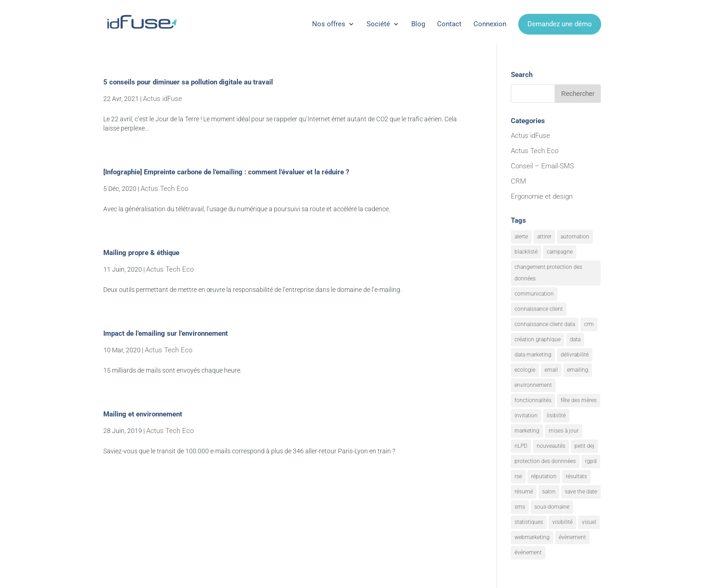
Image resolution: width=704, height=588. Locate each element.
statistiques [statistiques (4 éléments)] (529, 522)
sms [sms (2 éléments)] (520, 507)
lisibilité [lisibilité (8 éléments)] (556, 416)
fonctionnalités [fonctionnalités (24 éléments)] (533, 400)
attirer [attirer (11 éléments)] (544, 237)
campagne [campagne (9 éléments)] (560, 252)
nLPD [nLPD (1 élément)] (521, 446)
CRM (518, 181)
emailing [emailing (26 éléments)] (578, 370)
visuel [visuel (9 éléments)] (589, 522)
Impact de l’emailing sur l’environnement (166, 333)
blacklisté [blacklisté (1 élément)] (526, 252)
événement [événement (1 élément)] (528, 552)
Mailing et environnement (143, 414)
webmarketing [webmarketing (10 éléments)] (532, 537)
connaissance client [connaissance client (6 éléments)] (539, 309)
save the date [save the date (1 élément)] (581, 492)
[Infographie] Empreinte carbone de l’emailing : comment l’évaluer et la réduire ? (226, 172)
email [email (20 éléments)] (551, 370)
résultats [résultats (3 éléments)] (576, 476)
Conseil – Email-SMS (542, 166)
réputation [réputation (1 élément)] (544, 476)
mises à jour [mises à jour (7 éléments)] (564, 431)
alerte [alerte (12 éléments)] (521, 237)
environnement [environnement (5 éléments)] (533, 385)
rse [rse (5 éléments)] (518, 476)
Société (378, 24)
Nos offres (329, 24)
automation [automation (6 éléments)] (575, 237)
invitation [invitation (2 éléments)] (526, 416)
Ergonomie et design (542, 196)
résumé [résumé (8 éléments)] (524, 492)
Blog (418, 24)
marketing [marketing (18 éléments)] (527, 431)
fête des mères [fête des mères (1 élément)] (579, 400)
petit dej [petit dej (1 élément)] (584, 446)
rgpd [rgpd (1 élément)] (591, 461)
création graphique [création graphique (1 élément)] (538, 339)
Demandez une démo (560, 24)
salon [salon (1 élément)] (549, 492)
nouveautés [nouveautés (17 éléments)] (551, 446)
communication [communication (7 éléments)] (534, 294)
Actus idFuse (163, 99)
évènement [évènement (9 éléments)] (572, 537)
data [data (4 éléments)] (575, 339)
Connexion (490, 24)
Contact (449, 24)
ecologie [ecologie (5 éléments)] (525, 370)
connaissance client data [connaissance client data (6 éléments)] (545, 324)
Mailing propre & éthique (141, 253)
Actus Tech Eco (164, 189)
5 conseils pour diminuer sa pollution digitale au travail (188, 82)
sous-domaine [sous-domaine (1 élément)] (552, 507)
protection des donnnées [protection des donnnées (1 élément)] (545, 461)
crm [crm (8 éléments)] (589, 324)
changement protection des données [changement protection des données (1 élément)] (548, 273)
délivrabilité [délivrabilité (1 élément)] (575, 355)
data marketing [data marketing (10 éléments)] (533, 355)
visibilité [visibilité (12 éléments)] (562, 522)
